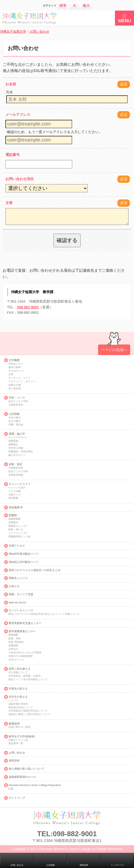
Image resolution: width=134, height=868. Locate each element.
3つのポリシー (16, 371)
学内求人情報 (16, 448)
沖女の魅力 (15, 418)
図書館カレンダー (18, 526)
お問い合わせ (17, 753)
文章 (9, 203)
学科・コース (17, 398)
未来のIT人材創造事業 (21, 656)
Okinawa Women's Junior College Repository (35, 785)
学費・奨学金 (16, 425)
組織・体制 (15, 639)
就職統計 (13, 445)
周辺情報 (13, 498)
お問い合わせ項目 (20, 179)
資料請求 (14, 761)
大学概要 (14, 360)
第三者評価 (15, 389)
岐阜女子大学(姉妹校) (22, 737)
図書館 (13, 515)
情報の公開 (15, 385)
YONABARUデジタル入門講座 (25, 653)
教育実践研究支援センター (25, 623)
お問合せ (13, 649)
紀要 (11, 789)
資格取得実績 (16, 475)
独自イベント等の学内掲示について (28, 680)
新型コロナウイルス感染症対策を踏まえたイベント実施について (44, 614)
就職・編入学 (17, 434)
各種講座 (13, 646)
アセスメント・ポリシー (22, 382)
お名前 (11, 84)
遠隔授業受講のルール (22, 777)
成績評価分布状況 (18, 704)
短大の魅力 (15, 421)
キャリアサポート (18, 438)
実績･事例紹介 (16, 642)
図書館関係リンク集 (19, 537)
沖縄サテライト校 (18, 740)
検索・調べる (16, 530)
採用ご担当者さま (20, 669)
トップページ (117, 865)
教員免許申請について (21, 708)
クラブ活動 (15, 491)
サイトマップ (17, 798)
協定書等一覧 (16, 743)
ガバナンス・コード (19, 378)
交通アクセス (17, 546)
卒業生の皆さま (18, 689)
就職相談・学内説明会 (21, 452)
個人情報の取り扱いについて (26, 769)
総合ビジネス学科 (18, 401)
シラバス (13, 701)
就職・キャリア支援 (21, 594)
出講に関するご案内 (19, 727)
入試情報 (14, 414)
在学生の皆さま (18, 697)
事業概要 (13, 635)
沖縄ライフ (15, 495)
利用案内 (13, 523)
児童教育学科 (16, 405)
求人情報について (18, 673)
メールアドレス (18, 115)
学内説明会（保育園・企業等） (26, 676)
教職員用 (14, 724)
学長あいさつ (16, 364)
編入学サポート (17, 455)
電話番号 (13, 155)
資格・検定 (16, 464)
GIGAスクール (16, 660)
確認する (67, 240)
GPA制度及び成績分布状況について (28, 711)
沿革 (11, 375)
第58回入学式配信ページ (24, 562)
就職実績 (13, 441)
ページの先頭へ (114, 350)
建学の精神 (15, 367)
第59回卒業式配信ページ (24, 554)
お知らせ (14, 586)
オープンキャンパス (21, 610)
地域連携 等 (16, 507)
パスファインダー (18, 533)
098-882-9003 (28, 307)
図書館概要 (15, 519)
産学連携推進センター (22, 631)
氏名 (10, 92)
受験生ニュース (18, 578)
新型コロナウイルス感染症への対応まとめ (35, 570)
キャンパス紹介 (17, 488)
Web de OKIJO (17, 603)
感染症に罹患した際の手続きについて (29, 714)
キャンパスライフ (20, 484)
